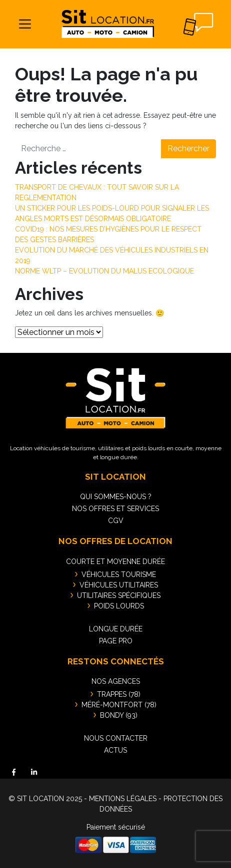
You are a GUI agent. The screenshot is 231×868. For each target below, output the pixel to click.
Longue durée (116, 629)
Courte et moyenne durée (115, 562)
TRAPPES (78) (119, 694)
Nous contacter (116, 738)
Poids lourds (119, 606)
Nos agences (116, 681)
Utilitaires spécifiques (119, 595)
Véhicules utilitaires (119, 585)
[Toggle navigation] (25, 24)
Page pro (116, 641)
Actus (115, 750)
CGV (116, 521)
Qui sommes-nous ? (116, 497)
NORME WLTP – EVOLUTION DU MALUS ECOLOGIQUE (104, 271)
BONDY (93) (119, 715)
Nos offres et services (115, 509)
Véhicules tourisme (119, 575)
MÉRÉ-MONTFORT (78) (119, 705)
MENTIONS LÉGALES (123, 799)
